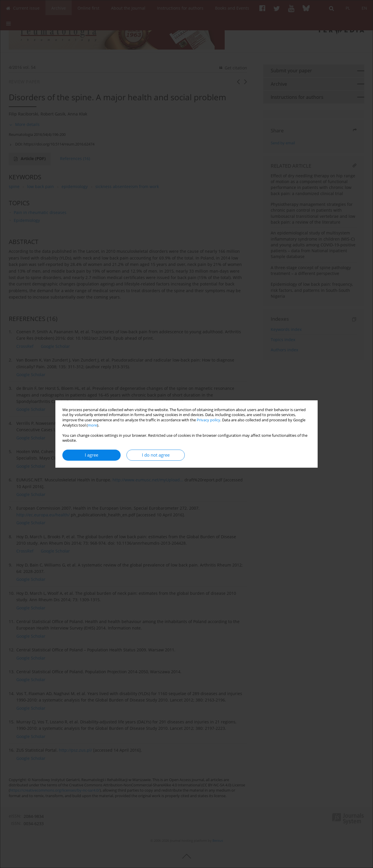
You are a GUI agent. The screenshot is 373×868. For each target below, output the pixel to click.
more (92, 425)
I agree (92, 455)
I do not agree (156, 455)
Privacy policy (209, 420)
